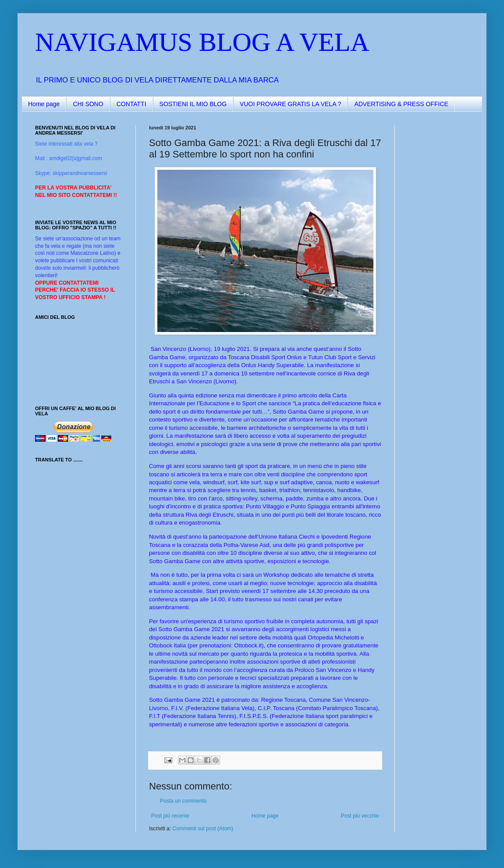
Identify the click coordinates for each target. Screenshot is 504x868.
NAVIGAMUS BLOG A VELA (202, 42)
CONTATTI (131, 104)
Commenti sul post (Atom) (203, 829)
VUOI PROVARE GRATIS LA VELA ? (290, 104)
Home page (44, 104)
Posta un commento (183, 801)
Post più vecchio (360, 816)
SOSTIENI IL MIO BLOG (193, 104)
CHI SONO (88, 104)
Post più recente (170, 816)
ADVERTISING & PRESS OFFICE (401, 104)
